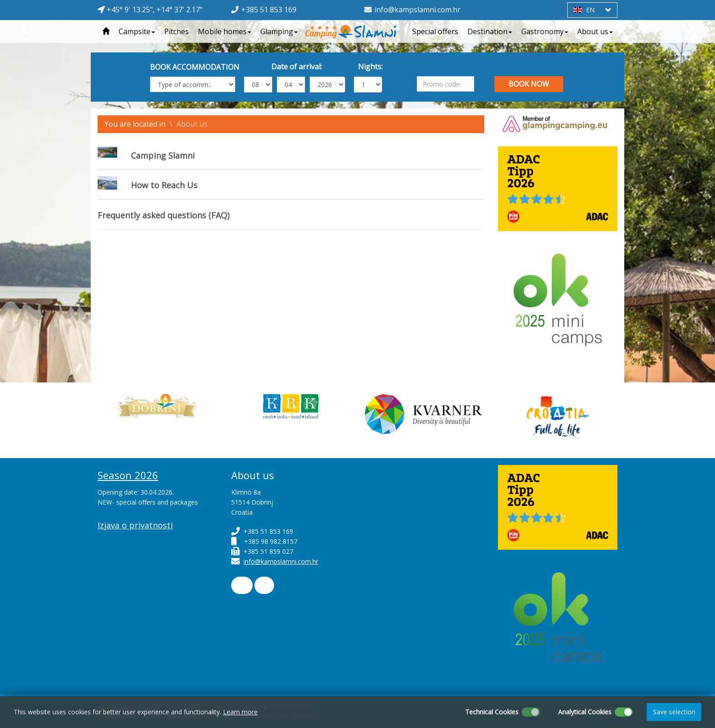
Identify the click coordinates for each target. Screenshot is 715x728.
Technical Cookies (492, 712)
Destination (490, 31)
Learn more (240, 712)
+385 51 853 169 (269, 10)
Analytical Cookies (585, 712)
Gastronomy (545, 31)
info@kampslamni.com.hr (417, 10)
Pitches (176, 31)
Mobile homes (225, 31)
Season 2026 (128, 475)
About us (595, 31)
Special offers (435, 31)
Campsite (137, 31)
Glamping (279, 31)
